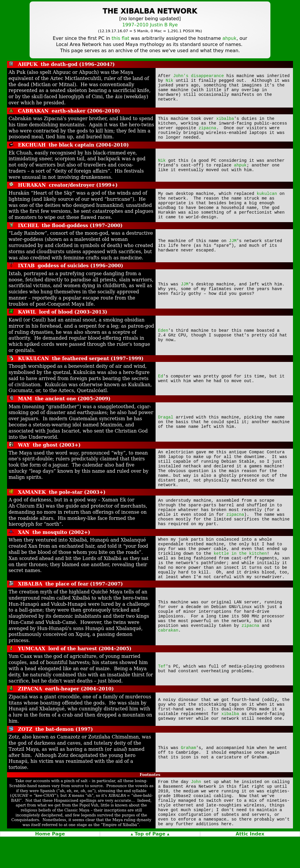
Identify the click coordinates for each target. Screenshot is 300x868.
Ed (161, 382)
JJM (233, 247)
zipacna (207, 130)
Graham (188, 771)
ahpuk (240, 169)
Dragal (166, 423)
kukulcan (267, 196)
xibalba (225, 119)
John (196, 806)
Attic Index (250, 865)
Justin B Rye (164, 25)
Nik (169, 80)
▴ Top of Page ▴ (150, 865)
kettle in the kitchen (240, 573)
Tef (162, 690)
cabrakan (168, 657)
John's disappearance (198, 74)
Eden (163, 336)
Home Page (50, 865)
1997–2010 (135, 25)
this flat (120, 39)
